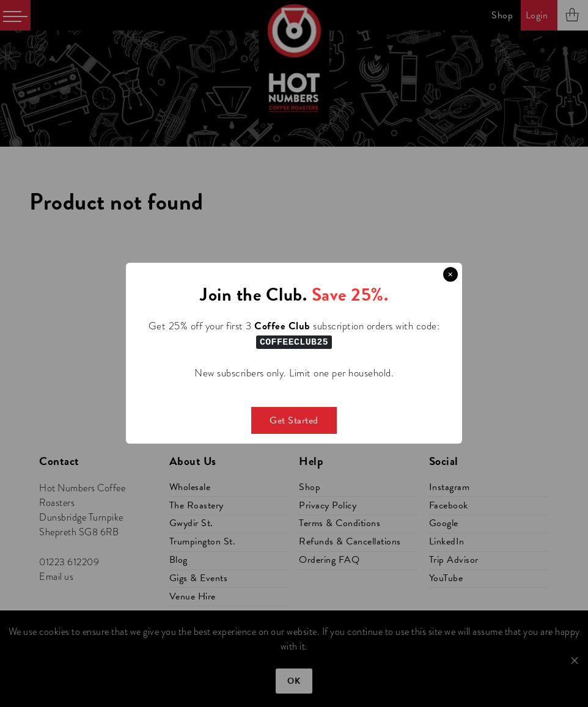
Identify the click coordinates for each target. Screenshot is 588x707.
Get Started (294, 420)
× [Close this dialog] (450, 274)
